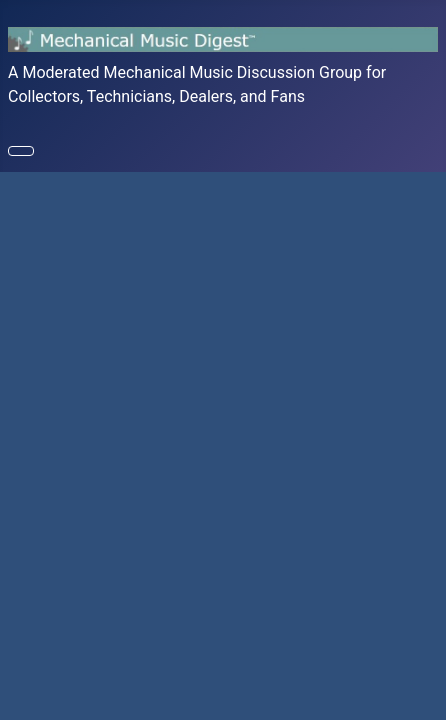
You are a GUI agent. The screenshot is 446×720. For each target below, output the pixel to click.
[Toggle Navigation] (21, 151)
